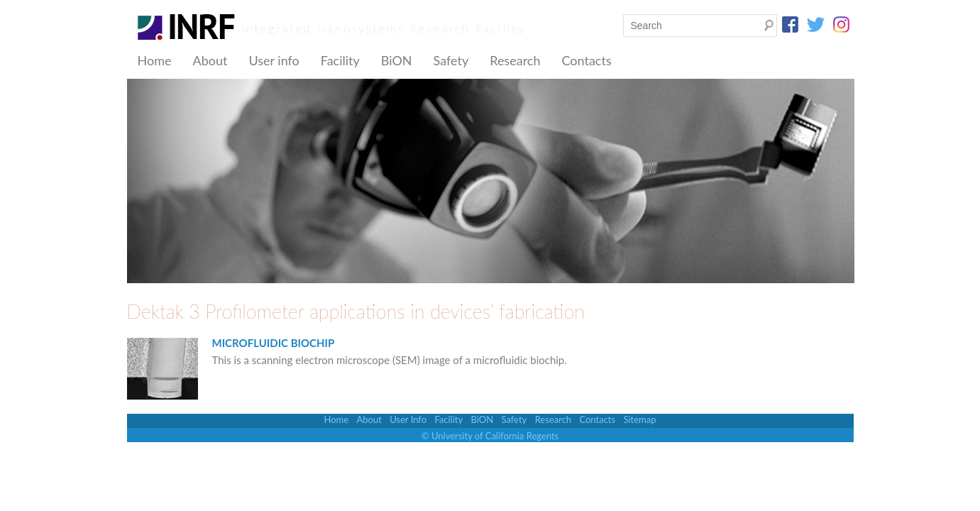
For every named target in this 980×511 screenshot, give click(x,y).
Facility (340, 60)
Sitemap (639, 419)
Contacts (586, 60)
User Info (408, 419)
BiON (397, 60)
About (210, 60)
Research (515, 60)
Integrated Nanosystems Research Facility (384, 28)
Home (155, 60)
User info (274, 60)
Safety (451, 60)
